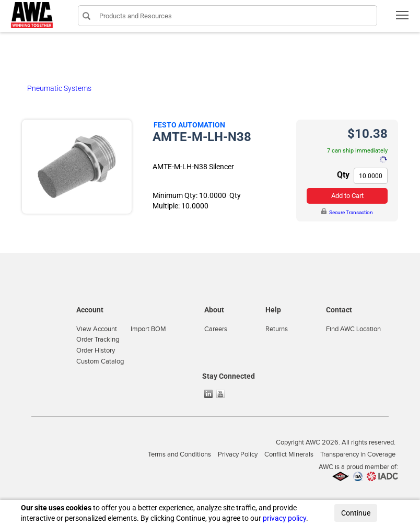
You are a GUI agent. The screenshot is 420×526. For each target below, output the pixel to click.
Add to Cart (347, 196)
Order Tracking (98, 340)
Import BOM (148, 329)
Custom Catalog (100, 361)
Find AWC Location (353, 329)
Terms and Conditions (179, 454)
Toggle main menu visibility (403, 19)
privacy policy (284, 518)
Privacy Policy (238, 454)
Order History (96, 350)
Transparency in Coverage (358, 454)
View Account (97, 329)
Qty (343, 175)
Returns (277, 329)
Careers (216, 329)
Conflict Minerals (289, 454)
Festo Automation (189, 125)
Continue (356, 513)
